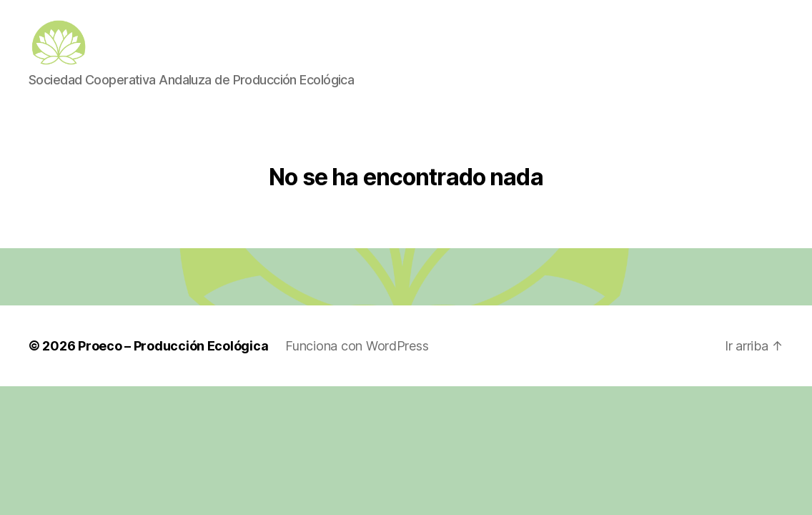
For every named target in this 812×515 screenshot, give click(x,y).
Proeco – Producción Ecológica (173, 364)
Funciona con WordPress (357, 364)
